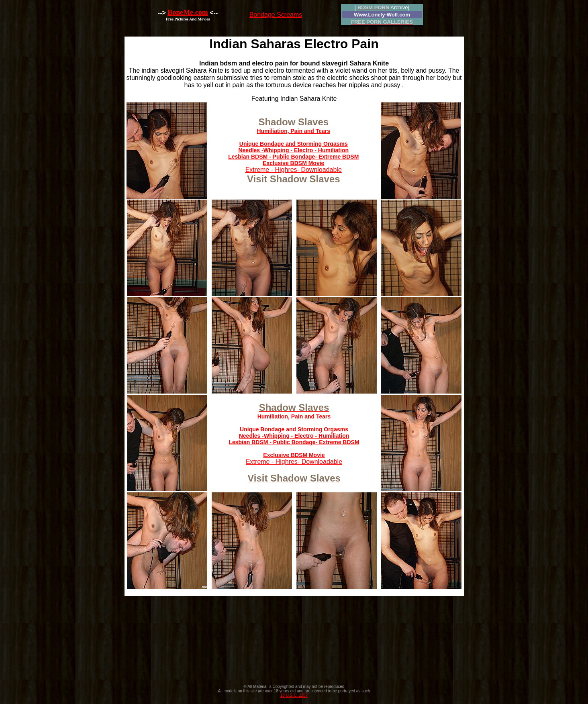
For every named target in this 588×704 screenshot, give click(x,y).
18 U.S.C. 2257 (294, 695)
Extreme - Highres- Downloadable (293, 152)
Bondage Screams (276, 15)
